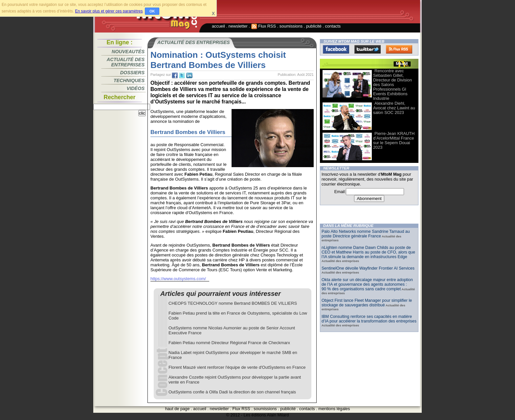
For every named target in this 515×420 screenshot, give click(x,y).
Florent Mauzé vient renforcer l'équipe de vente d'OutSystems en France (237, 367)
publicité (314, 26)
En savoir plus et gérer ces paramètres (109, 11)
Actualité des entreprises (126, 62)
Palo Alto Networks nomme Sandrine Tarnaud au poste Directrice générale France (366, 234)
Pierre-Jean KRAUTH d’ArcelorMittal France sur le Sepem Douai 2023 (394, 140)
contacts (333, 26)
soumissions (291, 26)
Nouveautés (128, 52)
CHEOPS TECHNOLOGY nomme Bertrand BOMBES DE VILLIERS (233, 303)
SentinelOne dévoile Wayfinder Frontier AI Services (368, 268)
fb (175, 76)
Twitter (368, 49)
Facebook (336, 49)
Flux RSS (264, 26)
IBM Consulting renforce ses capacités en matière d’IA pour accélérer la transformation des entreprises (369, 319)
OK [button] (152, 11)
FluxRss (399, 49)
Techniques (129, 80)
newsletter (238, 26)
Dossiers (132, 73)
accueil (218, 26)
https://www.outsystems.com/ (178, 279)
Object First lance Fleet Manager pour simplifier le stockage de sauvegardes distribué (367, 303)
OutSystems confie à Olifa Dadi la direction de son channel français (232, 392)
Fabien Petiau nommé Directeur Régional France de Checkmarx (229, 343)
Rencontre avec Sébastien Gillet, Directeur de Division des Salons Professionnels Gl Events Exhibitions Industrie (392, 85)
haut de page (178, 409)
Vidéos (136, 88)
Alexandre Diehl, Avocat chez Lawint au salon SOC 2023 (394, 108)
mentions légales (334, 409)
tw (182, 76)
